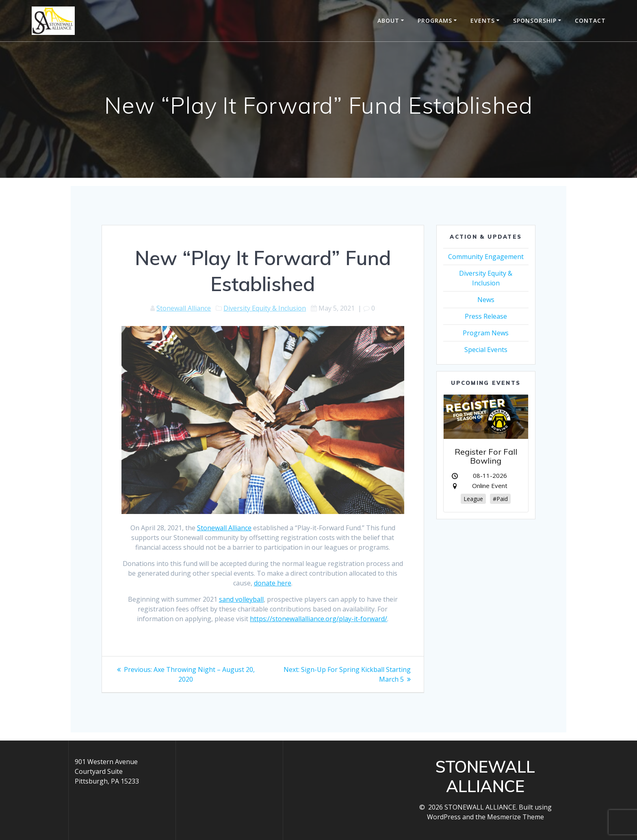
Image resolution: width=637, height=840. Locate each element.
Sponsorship (535, 21)
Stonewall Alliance (184, 308)
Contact (590, 21)
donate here (273, 583)
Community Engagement (486, 257)
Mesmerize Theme (516, 817)
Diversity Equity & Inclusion (265, 308)
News (486, 300)
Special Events (486, 350)
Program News (486, 333)
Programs (435, 21)
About (388, 21)
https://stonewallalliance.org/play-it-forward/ (318, 619)
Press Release (486, 316)
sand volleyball (241, 599)
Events (483, 21)
